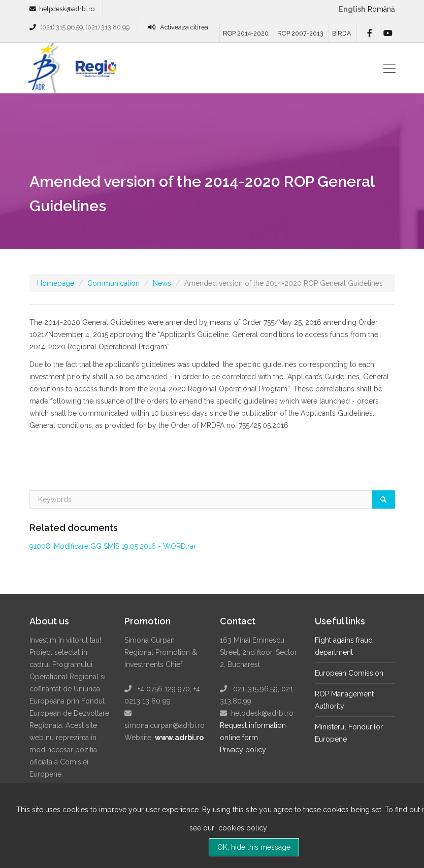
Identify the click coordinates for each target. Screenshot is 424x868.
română (381, 9)
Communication (113, 283)
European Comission (349, 673)
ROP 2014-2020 (246, 33)
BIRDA (342, 33)
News (162, 283)
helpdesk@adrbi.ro (67, 9)
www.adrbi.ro (179, 738)
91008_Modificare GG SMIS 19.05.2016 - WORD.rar (113, 546)
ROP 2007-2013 (300, 33)
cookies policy (242, 834)
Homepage (56, 283)
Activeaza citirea (184, 27)
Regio (93, 72)
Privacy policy (243, 750)
